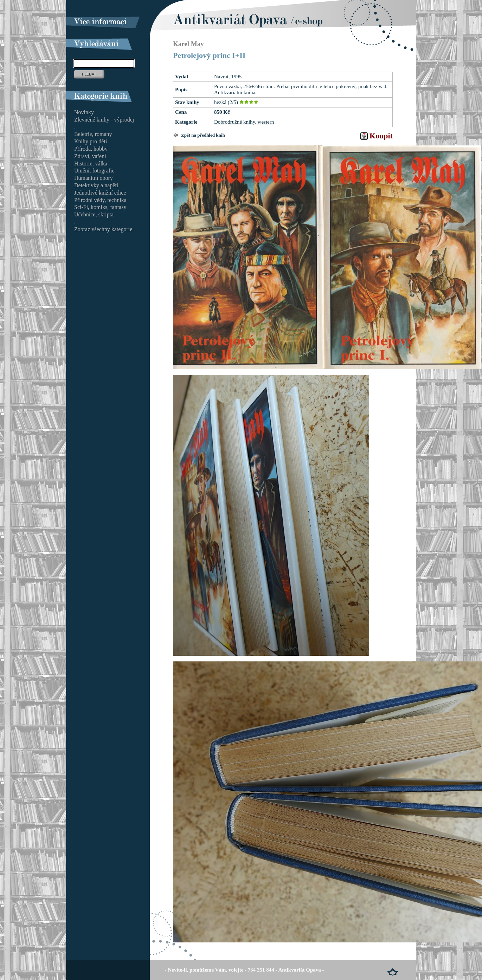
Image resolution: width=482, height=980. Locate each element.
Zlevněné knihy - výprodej (104, 120)
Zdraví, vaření (90, 156)
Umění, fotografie (94, 171)
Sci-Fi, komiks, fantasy (100, 207)
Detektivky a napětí (96, 185)
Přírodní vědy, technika (100, 200)
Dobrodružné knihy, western (244, 122)
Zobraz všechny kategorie (103, 229)
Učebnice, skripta (94, 214)
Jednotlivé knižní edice (100, 193)
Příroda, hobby (91, 149)
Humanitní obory (94, 178)
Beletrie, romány (93, 134)
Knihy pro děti (91, 141)
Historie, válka (91, 164)
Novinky (84, 112)
